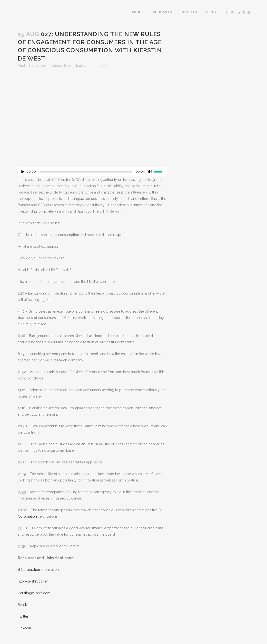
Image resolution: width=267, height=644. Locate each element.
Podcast (56, 66)
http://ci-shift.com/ (33, 581)
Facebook (26, 605)
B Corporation (29, 570)
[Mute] (150, 172)
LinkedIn (24, 628)
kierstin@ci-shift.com (34, 593)
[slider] (86, 172)
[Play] (23, 172)
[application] (93, 173)
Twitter (23, 616)
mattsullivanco (81, 66)
